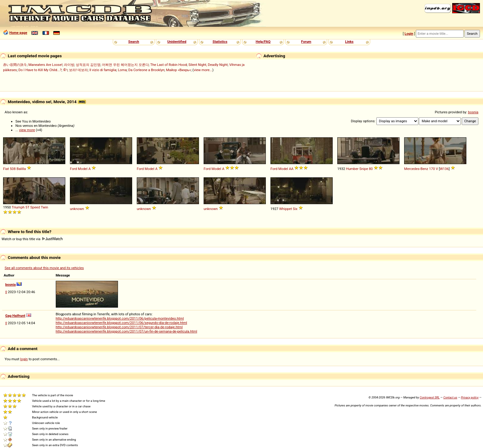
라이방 (69, 65)
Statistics (220, 42)
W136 (444, 169)
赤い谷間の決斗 (15, 65)
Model (83, 169)
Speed (35, 207)
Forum (306, 42)
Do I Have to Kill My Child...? (40, 70)
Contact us (450, 397)
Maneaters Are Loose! (45, 65)
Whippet (285, 209)
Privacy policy (470, 397)
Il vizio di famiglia (103, 70)
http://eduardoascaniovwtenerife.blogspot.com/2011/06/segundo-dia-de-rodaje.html (122, 323)
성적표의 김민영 (88, 65)
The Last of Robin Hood (169, 65)
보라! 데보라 (78, 70)
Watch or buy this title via (32, 239)
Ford (73, 169)
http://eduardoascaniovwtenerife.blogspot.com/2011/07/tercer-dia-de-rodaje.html (119, 327)
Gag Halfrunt (15, 316)
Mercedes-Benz (416, 169)
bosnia (473, 112)
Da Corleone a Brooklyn (146, 70)
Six (295, 209)
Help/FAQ (263, 42)
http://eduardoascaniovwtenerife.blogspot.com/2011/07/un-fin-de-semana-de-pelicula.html (126, 331)
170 (432, 169)
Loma (122, 70)
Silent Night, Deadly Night (208, 65)
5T (28, 207)
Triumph (18, 207)
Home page (18, 33)
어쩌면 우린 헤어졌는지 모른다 (125, 65)
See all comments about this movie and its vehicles (44, 268)
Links (349, 42)
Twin (44, 207)
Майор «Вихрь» (179, 70)
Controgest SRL (430, 397)
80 (371, 169)
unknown (77, 209)
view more (27, 130)
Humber (352, 169)
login (24, 359)
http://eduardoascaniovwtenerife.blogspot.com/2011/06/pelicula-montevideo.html (120, 318)
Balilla (21, 169)
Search (134, 42)
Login (409, 34)
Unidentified (177, 42)
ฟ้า (65, 70)
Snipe (364, 169)
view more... (203, 70)
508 (13, 169)
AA (291, 169)
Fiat (6, 169)
